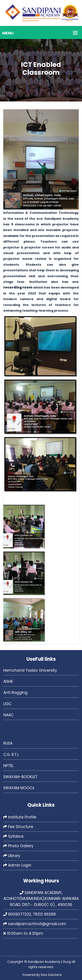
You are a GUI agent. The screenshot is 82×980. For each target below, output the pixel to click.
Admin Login (17, 865)
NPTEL (8, 766)
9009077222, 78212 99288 (30, 914)
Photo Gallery (18, 846)
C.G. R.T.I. (11, 755)
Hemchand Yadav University (30, 670)
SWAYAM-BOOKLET (20, 777)
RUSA (8, 743)
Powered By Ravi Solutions (42, 975)
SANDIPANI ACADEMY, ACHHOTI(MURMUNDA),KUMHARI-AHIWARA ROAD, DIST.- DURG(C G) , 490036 (41, 899)
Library (12, 856)
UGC (7, 704)
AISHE (8, 681)
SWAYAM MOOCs (19, 788)
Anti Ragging (15, 693)
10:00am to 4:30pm (23, 933)
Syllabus (13, 836)
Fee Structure (18, 827)
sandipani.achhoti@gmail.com (35, 924)
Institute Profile (20, 817)
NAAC (8, 715)
